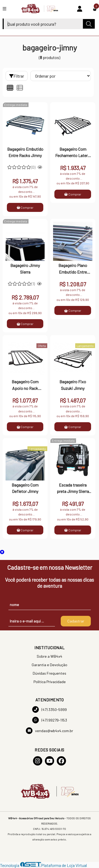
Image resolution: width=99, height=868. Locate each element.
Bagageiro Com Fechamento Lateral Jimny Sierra (73, 153)
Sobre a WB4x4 (49, 656)
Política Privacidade (50, 682)
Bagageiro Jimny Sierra (25, 268)
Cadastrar (76, 621)
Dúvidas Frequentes (49, 673)
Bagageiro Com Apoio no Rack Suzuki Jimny (25, 385)
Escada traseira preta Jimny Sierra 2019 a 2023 (73, 489)
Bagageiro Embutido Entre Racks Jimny (25, 152)
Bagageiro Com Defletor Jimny (25, 488)
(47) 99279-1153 (50, 720)
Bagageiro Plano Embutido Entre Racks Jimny (73, 269)
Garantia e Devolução (49, 665)
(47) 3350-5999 (49, 709)
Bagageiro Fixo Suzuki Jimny (73, 385)
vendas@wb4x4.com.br (49, 731)
